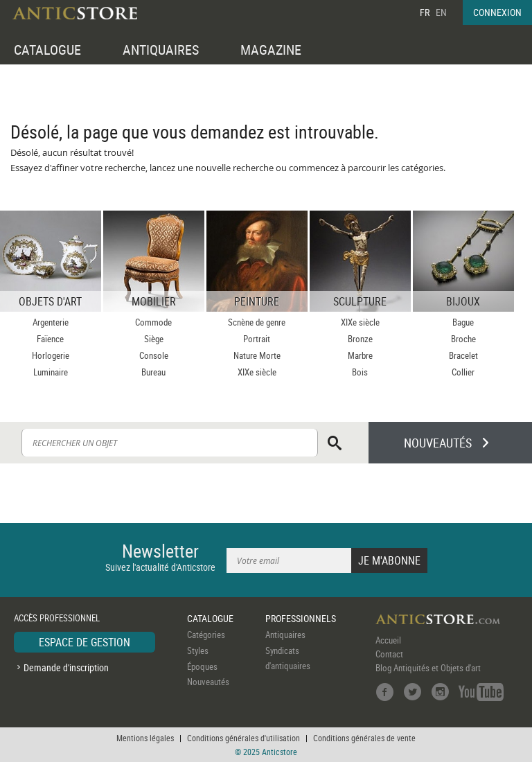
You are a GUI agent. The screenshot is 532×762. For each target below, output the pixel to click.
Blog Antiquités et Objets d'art (428, 668)
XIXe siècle (257, 372)
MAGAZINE (271, 50)
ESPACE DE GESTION (85, 642)
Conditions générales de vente (364, 738)
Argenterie (51, 322)
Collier (463, 372)
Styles (198, 650)
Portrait (257, 339)
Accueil (388, 640)
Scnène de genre (257, 322)
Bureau (153, 372)
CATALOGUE (47, 50)
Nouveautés (208, 682)
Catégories (206, 635)
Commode (153, 322)
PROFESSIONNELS (301, 618)
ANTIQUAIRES (161, 50)
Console (154, 355)
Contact (389, 654)
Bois (360, 372)
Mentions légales (145, 738)
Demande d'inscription (66, 667)
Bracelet (463, 355)
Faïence (50, 339)
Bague (463, 322)
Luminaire (51, 372)
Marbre (360, 355)
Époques (202, 666)
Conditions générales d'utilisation (243, 738)
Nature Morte (257, 355)
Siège (154, 339)
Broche (463, 339)
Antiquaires (285, 635)
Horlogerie (51, 355)
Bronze (360, 339)
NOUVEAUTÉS (438, 443)
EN (441, 12)
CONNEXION (497, 12)
